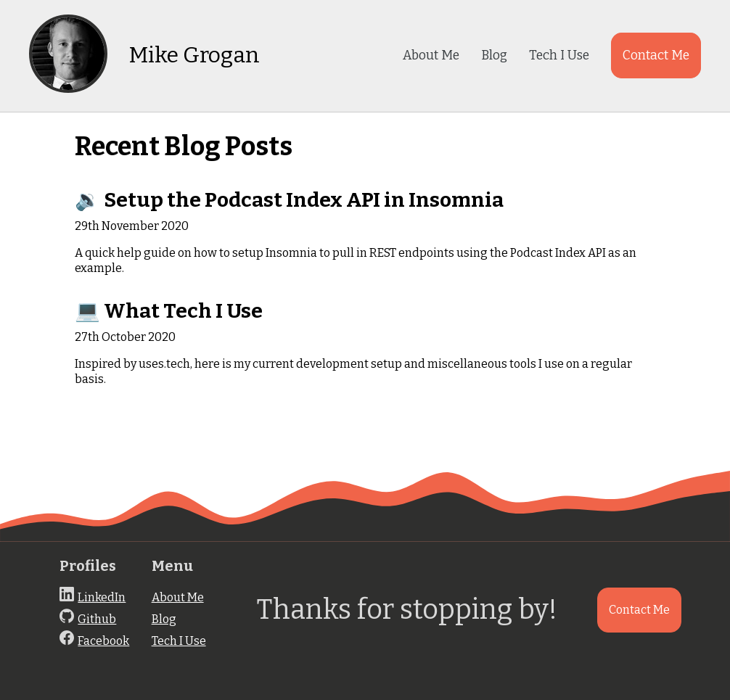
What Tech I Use (183, 311)
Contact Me (656, 55)
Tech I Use (559, 55)
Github (97, 619)
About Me (431, 55)
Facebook (103, 641)
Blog (494, 55)
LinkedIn (102, 597)
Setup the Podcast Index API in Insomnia (304, 200)
